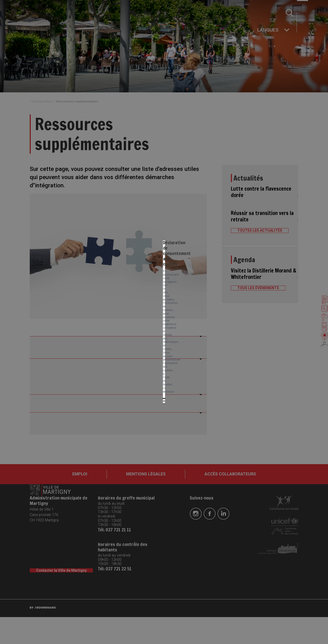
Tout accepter (89, 332)
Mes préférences (152, 332)
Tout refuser (120, 332)
